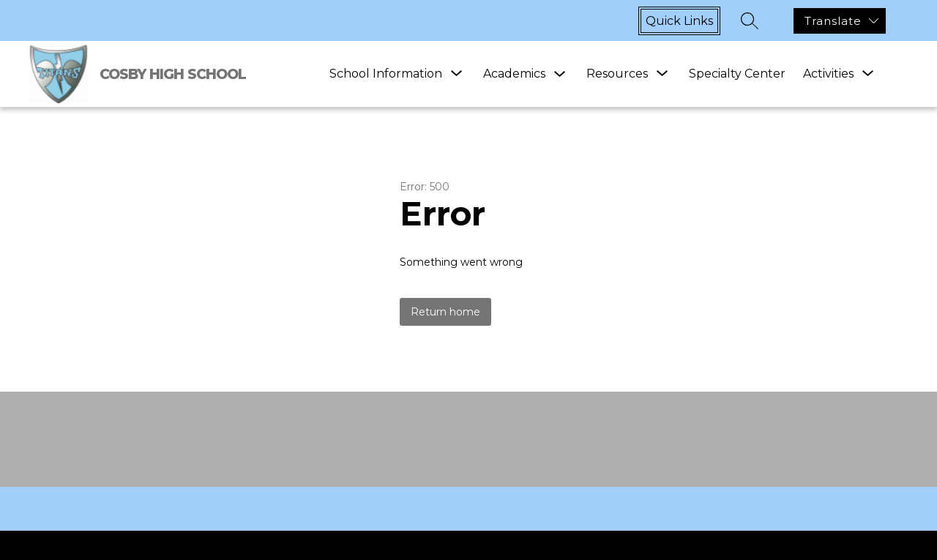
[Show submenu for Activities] (828, 74)
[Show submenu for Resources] (617, 74)
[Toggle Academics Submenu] (560, 74)
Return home (445, 312)
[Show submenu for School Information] (386, 74)
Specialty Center (737, 74)
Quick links (679, 21)
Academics (514, 74)
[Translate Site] (840, 21)
